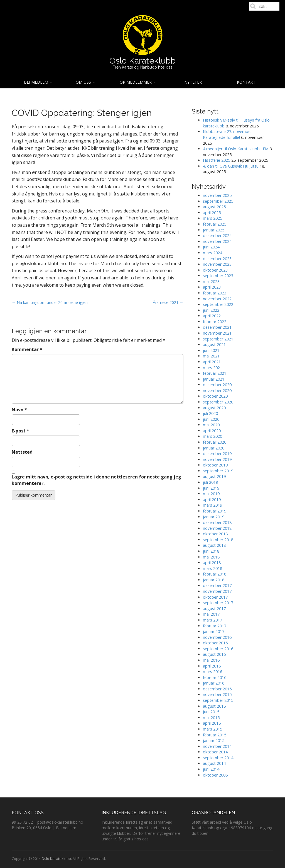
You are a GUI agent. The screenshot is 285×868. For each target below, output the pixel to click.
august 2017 (214, 609)
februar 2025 (215, 224)
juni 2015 (211, 712)
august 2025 (214, 207)
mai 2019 (211, 494)
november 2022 (217, 299)
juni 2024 (211, 247)
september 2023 (218, 276)
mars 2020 (212, 436)
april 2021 (212, 362)
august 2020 (214, 408)
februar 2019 (215, 511)
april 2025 (212, 213)
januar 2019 (214, 517)
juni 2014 (211, 769)
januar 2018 (214, 580)
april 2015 (212, 723)
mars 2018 (212, 568)
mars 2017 (212, 620)
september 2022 (218, 304)
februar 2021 (215, 373)
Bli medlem (38, 82)
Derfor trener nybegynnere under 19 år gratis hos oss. (141, 836)
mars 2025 (212, 218)
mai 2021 (211, 356)
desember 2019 (217, 454)
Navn (19, 410)
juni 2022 (211, 310)
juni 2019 (211, 488)
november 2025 (217, 195)
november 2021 (217, 333)
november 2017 (217, 591)
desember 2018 (217, 522)
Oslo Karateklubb (142, 61)
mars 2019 (212, 505)
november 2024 (217, 241)
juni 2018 (211, 551)
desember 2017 (217, 585)
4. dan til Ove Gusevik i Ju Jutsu (231, 166)
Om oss (85, 82)
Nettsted (22, 452)
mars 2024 (212, 253)
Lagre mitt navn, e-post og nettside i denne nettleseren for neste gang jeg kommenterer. (96, 480)
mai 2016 (211, 660)
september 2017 (218, 603)
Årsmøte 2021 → (168, 302)
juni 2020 (211, 419)
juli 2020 (210, 413)
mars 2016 (212, 672)
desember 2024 (217, 235)
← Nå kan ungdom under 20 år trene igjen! (50, 302)
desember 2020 (217, 385)
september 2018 (218, 540)
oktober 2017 (215, 597)
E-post (20, 431)
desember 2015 (217, 689)
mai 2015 (211, 718)
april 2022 (212, 316)
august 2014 (214, 763)
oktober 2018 (215, 534)
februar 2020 (215, 442)
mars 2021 (212, 368)
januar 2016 (214, 683)
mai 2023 (211, 281)
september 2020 (218, 402)
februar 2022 (215, 322)
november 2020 (217, 391)
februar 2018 (215, 574)
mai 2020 (211, 425)
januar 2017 (214, 631)
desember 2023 (217, 259)
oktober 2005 (215, 775)
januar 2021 (214, 379)
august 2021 (214, 344)
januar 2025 (214, 230)
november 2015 (217, 694)
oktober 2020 (215, 396)
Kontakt (246, 82)
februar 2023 (215, 293)
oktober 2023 (215, 270)
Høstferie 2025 (217, 160)
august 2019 (214, 476)
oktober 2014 (215, 752)
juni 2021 (211, 350)
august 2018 (214, 545)
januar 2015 (214, 740)
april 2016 (212, 666)
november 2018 (217, 528)
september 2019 (218, 471)
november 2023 (217, 264)
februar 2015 (215, 735)
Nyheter (193, 82)
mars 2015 (212, 729)
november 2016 (217, 637)
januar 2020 (214, 448)
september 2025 (218, 201)
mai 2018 (211, 557)
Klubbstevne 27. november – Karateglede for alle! (229, 134)
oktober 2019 (215, 465)
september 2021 (218, 339)
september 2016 (218, 649)
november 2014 (217, 746)
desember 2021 (217, 327)
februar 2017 (215, 626)
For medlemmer (137, 82)
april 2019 (212, 500)
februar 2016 (215, 677)
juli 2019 (210, 482)
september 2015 (218, 700)
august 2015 (214, 706)
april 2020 (212, 431)
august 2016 (214, 654)
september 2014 (218, 758)
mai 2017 (211, 614)
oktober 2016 (215, 643)
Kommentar (27, 349)
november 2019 (217, 459)
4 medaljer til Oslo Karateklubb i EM (236, 149)
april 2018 (212, 563)
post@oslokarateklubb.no (60, 822)
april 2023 (212, 287)
